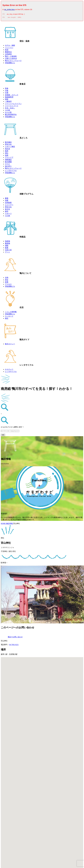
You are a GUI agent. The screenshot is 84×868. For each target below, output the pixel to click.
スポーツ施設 (10, 147)
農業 (7, 199)
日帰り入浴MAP (11, 59)
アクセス (8, 285)
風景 (7, 152)
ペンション (9, 48)
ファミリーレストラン (13, 104)
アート (7, 253)
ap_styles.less (10, 10)
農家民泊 (8, 53)
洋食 (7, 91)
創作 (7, 212)
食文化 (7, 210)
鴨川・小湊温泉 (11, 57)
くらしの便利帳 (11, 312)
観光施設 (8, 143)
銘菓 (7, 248)
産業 (7, 283)
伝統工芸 (8, 251)
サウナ (7, 165)
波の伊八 (8, 167)
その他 (7, 111)
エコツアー (9, 205)
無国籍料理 (9, 98)
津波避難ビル (10, 63)
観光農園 (8, 162)
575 (4, 14)
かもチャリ (9, 370)
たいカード (9, 317)
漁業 (7, 201)
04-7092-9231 (14, 645)
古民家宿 (8, 55)
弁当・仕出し (10, 109)
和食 (7, 89)
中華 (7, 93)
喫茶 (7, 100)
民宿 (7, 50)
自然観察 (8, 203)
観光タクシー (10, 345)
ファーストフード (12, 106)
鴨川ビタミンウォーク (13, 61)
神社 (7, 154)
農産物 (7, 244)
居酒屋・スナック (12, 96)
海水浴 (7, 149)
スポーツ (8, 214)
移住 (7, 319)
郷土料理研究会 (11, 115)
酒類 (7, 246)
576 (4, 18)
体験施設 (8, 160)
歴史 (7, 280)
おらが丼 (8, 113)
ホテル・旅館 (10, 46)
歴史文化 (8, 145)
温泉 (7, 156)
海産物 (7, 242)
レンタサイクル (11, 171)
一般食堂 (8, 102)
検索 (3, 436)
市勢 (7, 278)
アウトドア (9, 158)
